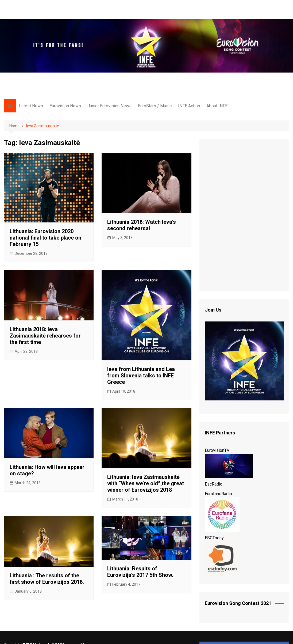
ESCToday (214, 538)
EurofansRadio (218, 494)
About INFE (217, 106)
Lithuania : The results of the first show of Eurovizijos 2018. (47, 579)
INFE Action (189, 106)
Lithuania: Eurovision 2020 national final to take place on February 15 (45, 238)
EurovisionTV (217, 450)
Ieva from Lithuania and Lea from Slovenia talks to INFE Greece (141, 376)
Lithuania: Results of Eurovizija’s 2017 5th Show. (140, 572)
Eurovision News (65, 106)
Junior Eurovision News (109, 106)
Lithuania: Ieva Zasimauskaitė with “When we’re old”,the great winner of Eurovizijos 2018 (146, 483)
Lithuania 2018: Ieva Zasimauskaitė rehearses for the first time (45, 336)
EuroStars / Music (155, 106)
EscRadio (214, 484)
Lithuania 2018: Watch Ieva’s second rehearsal (142, 225)
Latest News (31, 106)
